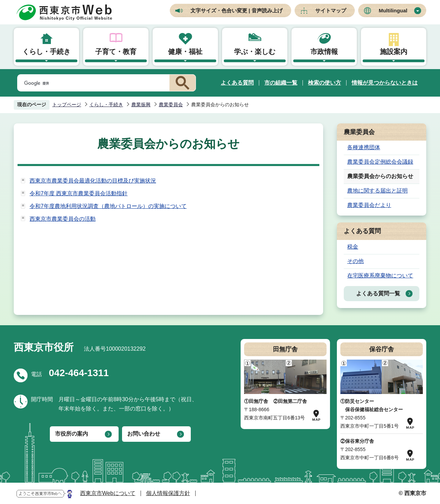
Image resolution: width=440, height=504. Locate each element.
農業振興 (141, 105)
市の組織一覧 (281, 83)
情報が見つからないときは (385, 83)
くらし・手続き (46, 52)
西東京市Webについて (108, 493)
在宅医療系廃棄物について (380, 276)
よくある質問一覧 (378, 293)
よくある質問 (237, 83)
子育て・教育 (116, 52)
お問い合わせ (144, 434)
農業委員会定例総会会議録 (380, 162)
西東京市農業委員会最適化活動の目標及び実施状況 (93, 181)
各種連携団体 (364, 147)
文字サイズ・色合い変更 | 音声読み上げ (236, 10)
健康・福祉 (185, 52)
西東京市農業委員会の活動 (63, 219)
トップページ (67, 105)
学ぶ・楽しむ (255, 52)
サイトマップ (331, 10)
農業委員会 (171, 105)
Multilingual (393, 10)
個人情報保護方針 (168, 493)
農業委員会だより (369, 205)
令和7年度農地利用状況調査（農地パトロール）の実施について (108, 206)
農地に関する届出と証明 (377, 191)
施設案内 (394, 52)
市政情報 (324, 52)
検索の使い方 (324, 83)
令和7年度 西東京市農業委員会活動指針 (79, 193)
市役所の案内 (71, 434)
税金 (353, 247)
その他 (355, 261)
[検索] (92, 83)
